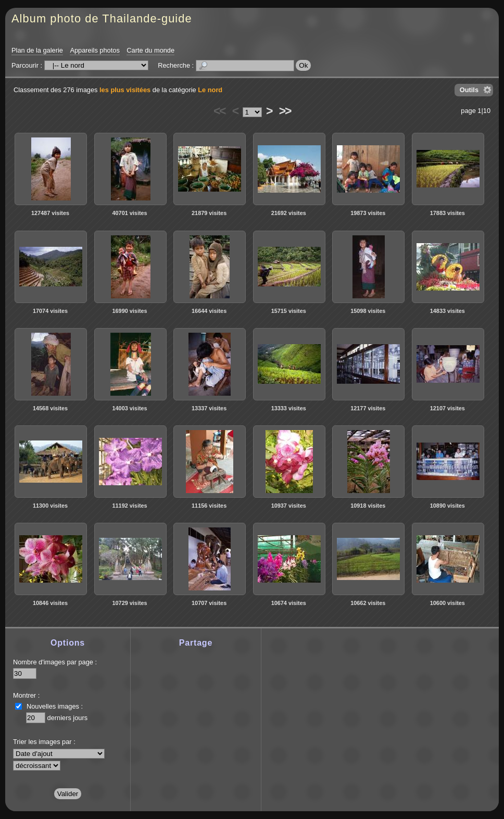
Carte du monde (150, 50)
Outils (469, 90)
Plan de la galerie (37, 50)
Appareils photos (95, 50)
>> (285, 111)
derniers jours (68, 718)
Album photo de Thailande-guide (102, 18)
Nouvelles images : (55, 706)
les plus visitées (125, 90)
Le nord (210, 90)
